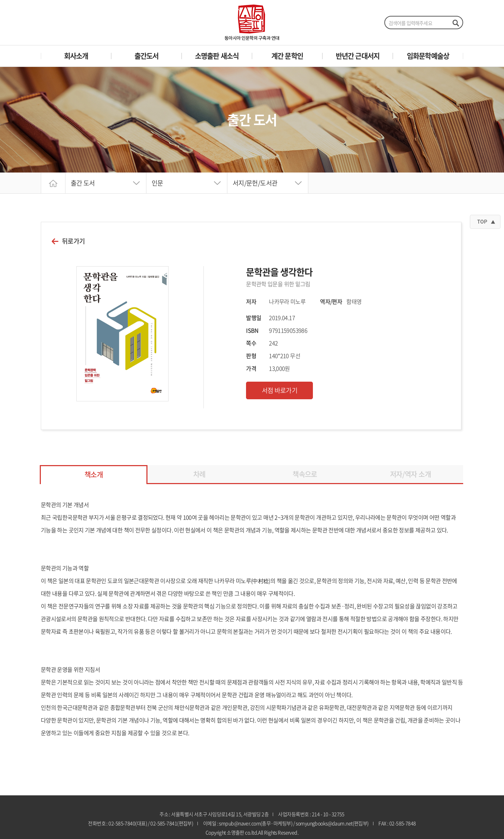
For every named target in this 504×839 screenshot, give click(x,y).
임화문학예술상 (428, 56)
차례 (199, 474)
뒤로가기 (73, 241)
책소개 (94, 474)
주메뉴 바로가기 (0, 0)
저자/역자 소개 (410, 474)
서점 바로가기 (280, 390)
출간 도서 (83, 183)
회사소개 (76, 56)
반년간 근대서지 (358, 56)
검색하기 (455, 23)
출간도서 (147, 56)
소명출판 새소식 (217, 56)
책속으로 (305, 474)
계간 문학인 (287, 56)
